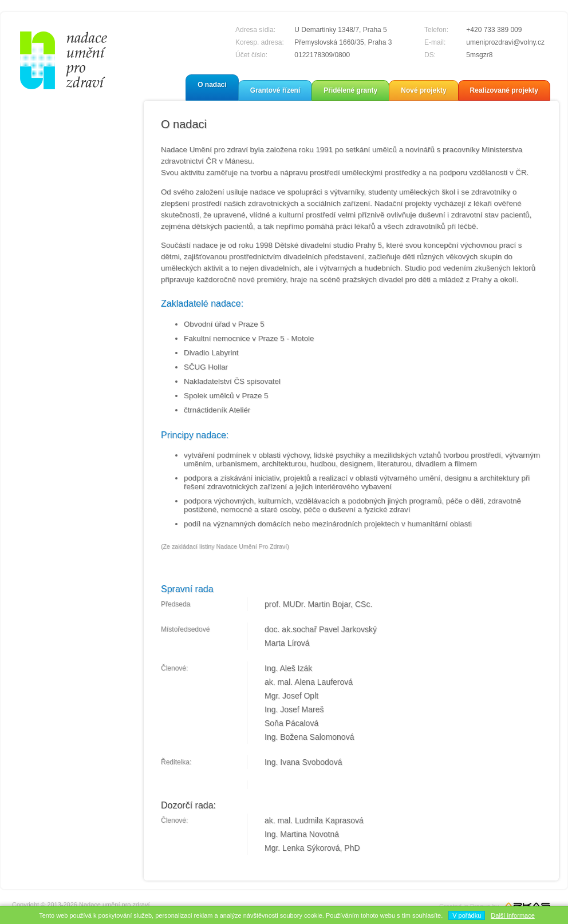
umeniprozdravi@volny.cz (505, 42)
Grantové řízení (275, 90)
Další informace (512, 915)
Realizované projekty (504, 90)
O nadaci (212, 85)
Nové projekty (423, 90)
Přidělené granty (350, 90)
